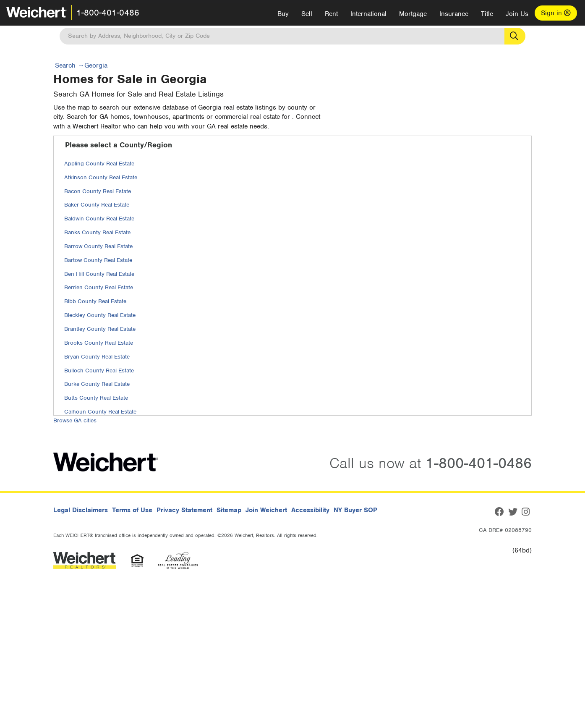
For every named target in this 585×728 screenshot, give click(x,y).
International (368, 14)
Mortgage (413, 14)
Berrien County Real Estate (99, 287)
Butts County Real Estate (96, 398)
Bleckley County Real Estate (100, 315)
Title (487, 14)
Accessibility (310, 510)
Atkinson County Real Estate (101, 177)
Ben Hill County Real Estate (99, 274)
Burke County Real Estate (97, 384)
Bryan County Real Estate (97, 357)
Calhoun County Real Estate (100, 412)
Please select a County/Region (119, 145)
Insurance (454, 14)
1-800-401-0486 (108, 13)
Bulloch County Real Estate (99, 371)
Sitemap (229, 510)
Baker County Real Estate (97, 205)
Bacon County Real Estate (98, 191)
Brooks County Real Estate (99, 343)
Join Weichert (266, 510)
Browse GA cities (75, 420)
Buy (283, 14)
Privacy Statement (184, 510)
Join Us (517, 14)
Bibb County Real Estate (95, 301)
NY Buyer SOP (355, 510)
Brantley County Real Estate (100, 329)
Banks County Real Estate (97, 232)
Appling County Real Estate (99, 164)
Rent (331, 14)
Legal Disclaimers (81, 510)
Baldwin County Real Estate (99, 219)
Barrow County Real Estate (98, 246)
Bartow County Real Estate (98, 260)
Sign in (556, 13)
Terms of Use (132, 510)
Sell (307, 14)
